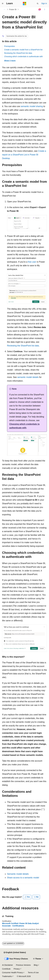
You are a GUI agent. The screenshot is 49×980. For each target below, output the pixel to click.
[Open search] (38, 4)
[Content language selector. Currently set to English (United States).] (15, 953)
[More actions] (45, 9)
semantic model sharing (32, 106)
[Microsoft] (25, 4)
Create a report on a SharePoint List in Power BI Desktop (24, 155)
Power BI (13, 9)
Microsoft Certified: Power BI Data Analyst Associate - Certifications (20, 925)
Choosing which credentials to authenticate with (23, 56)
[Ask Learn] (40, 9)
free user (32, 262)
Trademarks (7, 976)
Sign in (44, 3)
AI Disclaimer (7, 965)
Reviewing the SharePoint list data (18, 53)
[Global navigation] (3, 4)
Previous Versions (23, 965)
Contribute (6, 969)
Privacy (17, 969)
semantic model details (28, 377)
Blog (36, 965)
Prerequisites (10, 46)
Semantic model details (18, 874)
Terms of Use (33, 973)
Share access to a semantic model (23, 878)
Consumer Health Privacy (12, 973)
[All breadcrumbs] (4, 9)
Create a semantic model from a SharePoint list (23, 50)
